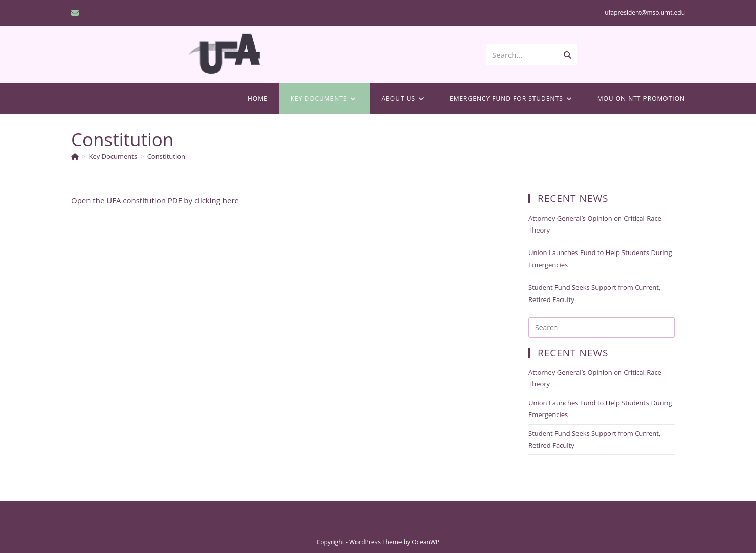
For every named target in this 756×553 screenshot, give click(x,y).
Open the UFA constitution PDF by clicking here (155, 200)
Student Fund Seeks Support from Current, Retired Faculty (594, 293)
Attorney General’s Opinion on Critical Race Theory (595, 224)
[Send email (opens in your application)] (76, 13)
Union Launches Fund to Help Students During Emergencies (600, 258)
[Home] (75, 156)
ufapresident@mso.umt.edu (645, 13)
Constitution (166, 156)
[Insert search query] (602, 328)
